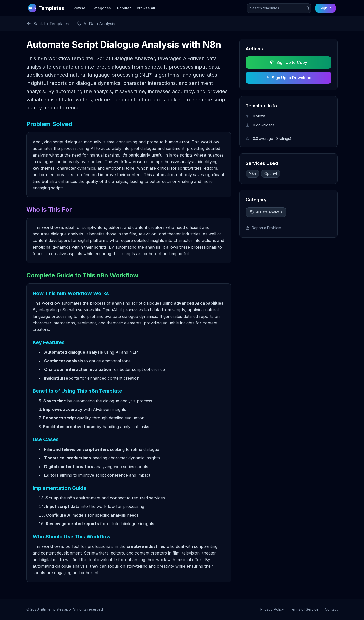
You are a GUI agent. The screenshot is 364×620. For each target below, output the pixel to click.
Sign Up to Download (289, 78)
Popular (124, 8)
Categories (101, 8)
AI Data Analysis (266, 212)
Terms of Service (304, 609)
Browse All (146, 8)
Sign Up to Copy (288, 62)
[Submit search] (307, 8)
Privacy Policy (272, 609)
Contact (331, 609)
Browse (79, 8)
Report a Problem (263, 228)
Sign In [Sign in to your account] (326, 8)
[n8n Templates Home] (46, 8)
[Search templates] (279, 8)
